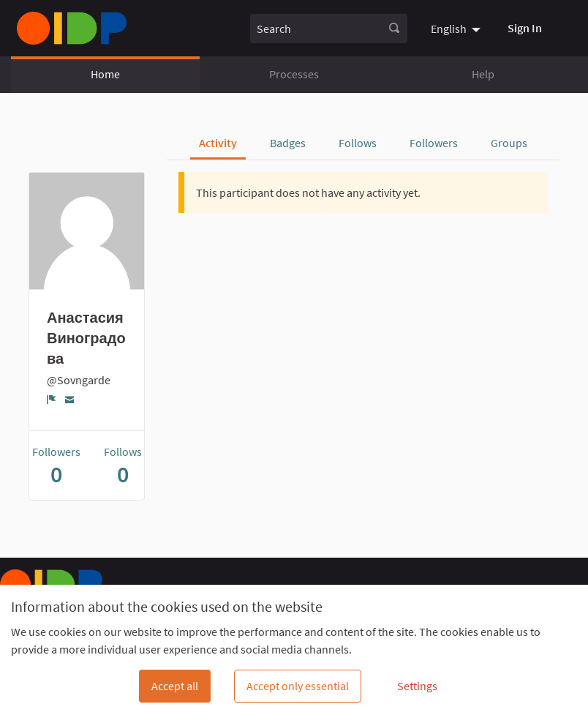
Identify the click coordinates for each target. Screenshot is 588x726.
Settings (417, 686)
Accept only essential (298, 686)
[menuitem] (457, 28)
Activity (218, 143)
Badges (288, 143)
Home (105, 74)
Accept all (175, 686)
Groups (509, 143)
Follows (358, 143)
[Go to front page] (72, 28)
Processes (294, 74)
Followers (434, 143)
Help (483, 74)
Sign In (525, 28)
